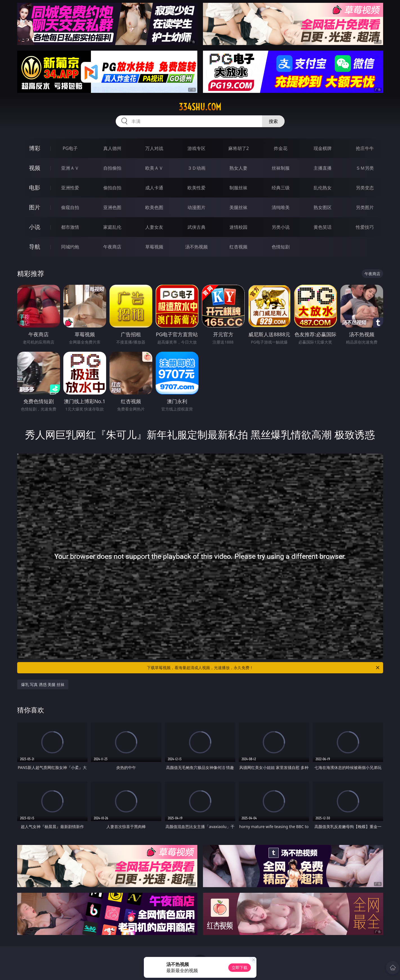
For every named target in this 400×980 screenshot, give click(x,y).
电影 (35, 188)
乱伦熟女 (323, 188)
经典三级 (281, 188)
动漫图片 (196, 207)
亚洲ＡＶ (70, 168)
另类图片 (365, 207)
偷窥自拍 (70, 207)
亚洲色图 (112, 207)
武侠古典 (196, 227)
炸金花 (281, 148)
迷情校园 (238, 227)
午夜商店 (112, 247)
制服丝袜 (238, 188)
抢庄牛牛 (365, 148)
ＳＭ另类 (365, 168)
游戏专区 (196, 148)
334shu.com (200, 107)
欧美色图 (154, 207)
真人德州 (112, 148)
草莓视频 (154, 247)
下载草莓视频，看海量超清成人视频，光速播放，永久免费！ (264, 668)
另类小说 (281, 227)
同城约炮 (70, 247)
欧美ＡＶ (154, 168)
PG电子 (70, 148)
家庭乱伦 (112, 227)
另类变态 (365, 188)
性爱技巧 (365, 227)
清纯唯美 (281, 207)
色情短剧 (281, 247)
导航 (35, 247)
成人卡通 (154, 188)
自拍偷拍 (112, 168)
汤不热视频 (196, 247)
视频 (35, 168)
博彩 (35, 148)
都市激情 (70, 227)
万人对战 (154, 148)
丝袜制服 (281, 168)
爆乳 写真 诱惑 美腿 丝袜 (43, 684)
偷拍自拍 (112, 188)
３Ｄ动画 (196, 168)
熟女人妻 (238, 168)
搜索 (273, 121)
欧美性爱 (196, 188)
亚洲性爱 (70, 188)
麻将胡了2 (239, 148)
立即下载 (240, 967)
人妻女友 (154, 227)
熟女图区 (323, 207)
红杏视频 (238, 247)
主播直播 (323, 168)
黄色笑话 (323, 227)
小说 (35, 227)
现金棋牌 (323, 148)
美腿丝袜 (238, 207)
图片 (35, 207)
